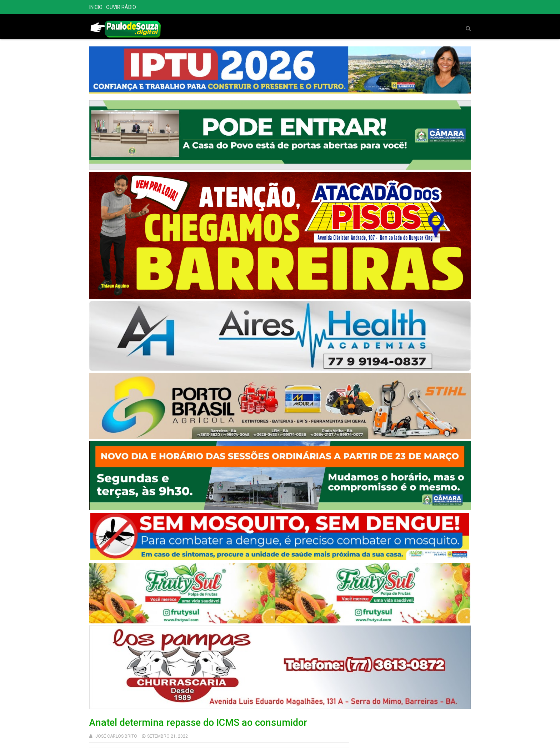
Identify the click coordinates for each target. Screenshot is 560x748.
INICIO (96, 7)
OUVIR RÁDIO (121, 7)
